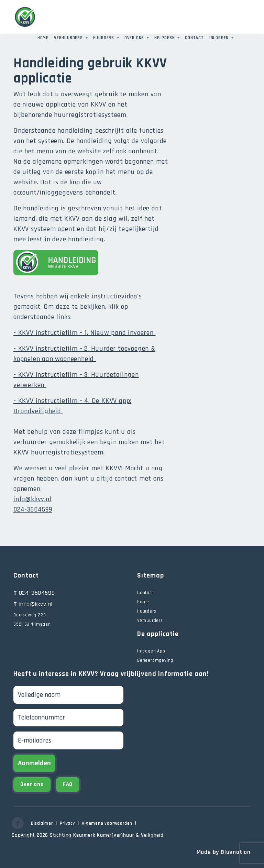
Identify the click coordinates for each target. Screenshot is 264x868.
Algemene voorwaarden (107, 823)
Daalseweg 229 (30, 615)
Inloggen (220, 38)
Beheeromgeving (155, 660)
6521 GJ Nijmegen (32, 624)
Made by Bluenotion (224, 852)
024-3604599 (34, 593)
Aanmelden (34, 763)
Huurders (104, 38)
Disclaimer (42, 823)
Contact (194, 38)
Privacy (67, 823)
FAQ (68, 784)
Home (43, 38)
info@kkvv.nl (32, 499)
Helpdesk (165, 38)
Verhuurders (69, 38)
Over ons (135, 38)
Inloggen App (151, 651)
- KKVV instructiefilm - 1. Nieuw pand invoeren (85, 333)
